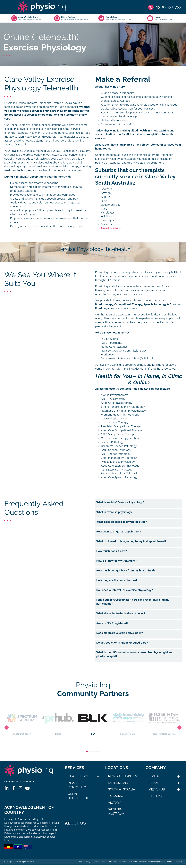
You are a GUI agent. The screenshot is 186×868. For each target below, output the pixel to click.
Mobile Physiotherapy (114, 395)
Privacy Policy (84, 865)
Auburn (105, 197)
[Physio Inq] (42, 7)
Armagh (106, 193)
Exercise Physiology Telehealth (120, 474)
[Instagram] (20, 788)
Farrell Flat (108, 213)
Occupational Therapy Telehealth (122, 438)
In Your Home (78, 776)
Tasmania (116, 796)
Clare (104, 209)
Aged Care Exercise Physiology (120, 466)
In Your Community (77, 785)
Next (179, 728)
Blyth (104, 201)
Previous (7, 728)
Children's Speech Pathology (119, 446)
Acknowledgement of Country (160, 865)
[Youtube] (27, 788)
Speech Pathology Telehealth (119, 458)
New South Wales (122, 776)
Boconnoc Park (110, 205)
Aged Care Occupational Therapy (121, 430)
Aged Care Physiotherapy (117, 403)
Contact (155, 776)
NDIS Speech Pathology (116, 454)
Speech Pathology (112, 442)
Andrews (106, 189)
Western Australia (116, 812)
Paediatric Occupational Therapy (121, 426)
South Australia (122, 789)
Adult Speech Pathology (116, 450)
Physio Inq (102, 272)
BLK (93, 721)
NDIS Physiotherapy (113, 399)
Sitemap (178, 865)
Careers (155, 796)
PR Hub (58, 721)
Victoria (115, 803)
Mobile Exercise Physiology (118, 462)
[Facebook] (14, 788)
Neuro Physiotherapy (114, 419)
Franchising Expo (129, 721)
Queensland (118, 783)
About (154, 783)
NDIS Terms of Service (118, 865)
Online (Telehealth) (78, 796)
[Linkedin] (7, 788)
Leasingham (109, 220)
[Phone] (165, 7)
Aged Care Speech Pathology (119, 477)
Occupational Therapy (115, 423)
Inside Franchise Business (164, 721)
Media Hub (157, 789)
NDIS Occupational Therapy (118, 434)
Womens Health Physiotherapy (120, 415)
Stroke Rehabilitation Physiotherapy (123, 407)
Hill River (106, 217)
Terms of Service (99, 865)
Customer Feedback (138, 865)
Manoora (106, 224)
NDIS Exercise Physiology (117, 470)
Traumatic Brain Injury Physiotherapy (123, 411)
